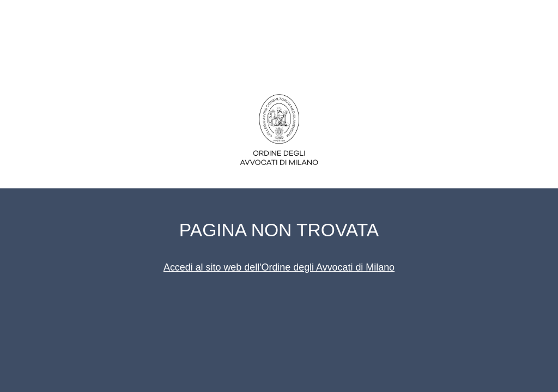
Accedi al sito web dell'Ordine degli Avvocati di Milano (279, 267)
